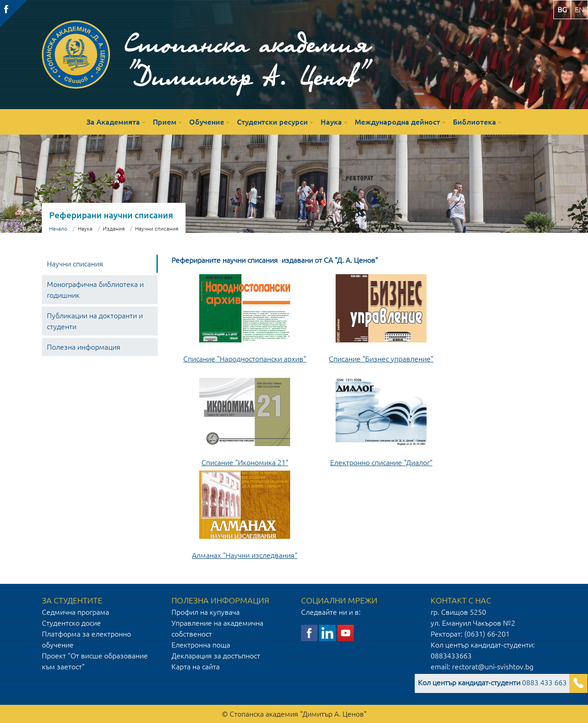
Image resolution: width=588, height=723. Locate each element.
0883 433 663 (492, 683)
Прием (165, 122)
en (579, 10)
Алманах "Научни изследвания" (245, 555)
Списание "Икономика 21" (245, 462)
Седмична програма (75, 612)
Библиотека (475, 122)
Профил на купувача (206, 612)
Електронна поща (201, 645)
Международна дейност (397, 122)
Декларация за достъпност (216, 656)
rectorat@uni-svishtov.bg (493, 667)
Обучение (207, 122)
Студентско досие (71, 623)
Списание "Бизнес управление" (381, 359)
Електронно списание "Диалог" (381, 462)
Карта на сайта (196, 667)
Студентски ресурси (272, 122)
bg (562, 10)
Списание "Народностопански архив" (245, 359)
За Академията (113, 122)
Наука (331, 122)
